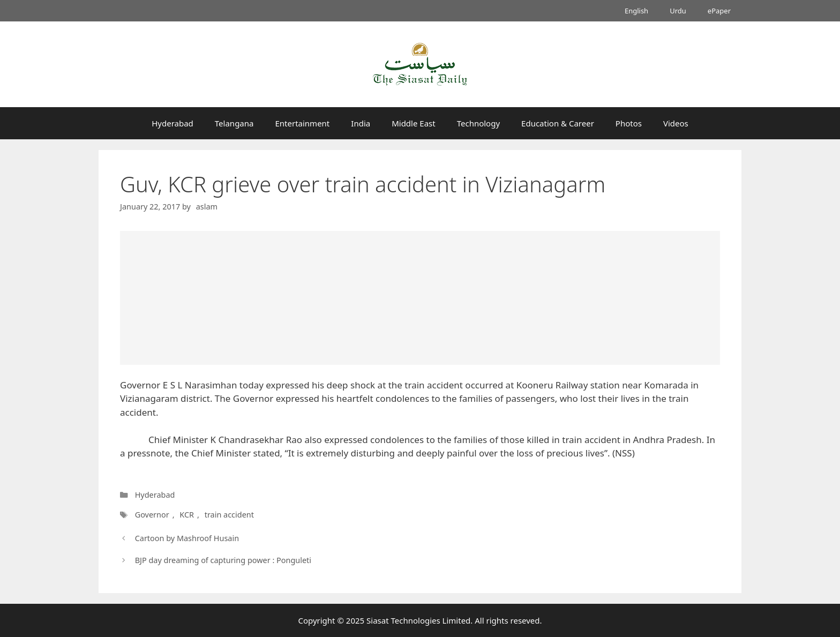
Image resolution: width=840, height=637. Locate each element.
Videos (676, 123)
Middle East (414, 123)
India (361, 123)
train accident (228, 515)
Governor (152, 515)
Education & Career (558, 123)
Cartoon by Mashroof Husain (187, 538)
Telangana (234, 123)
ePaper (719, 11)
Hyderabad (172, 123)
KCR (186, 515)
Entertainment (302, 123)
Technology (478, 123)
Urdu (678, 11)
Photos (629, 123)
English (636, 11)
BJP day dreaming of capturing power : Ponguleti (223, 560)
